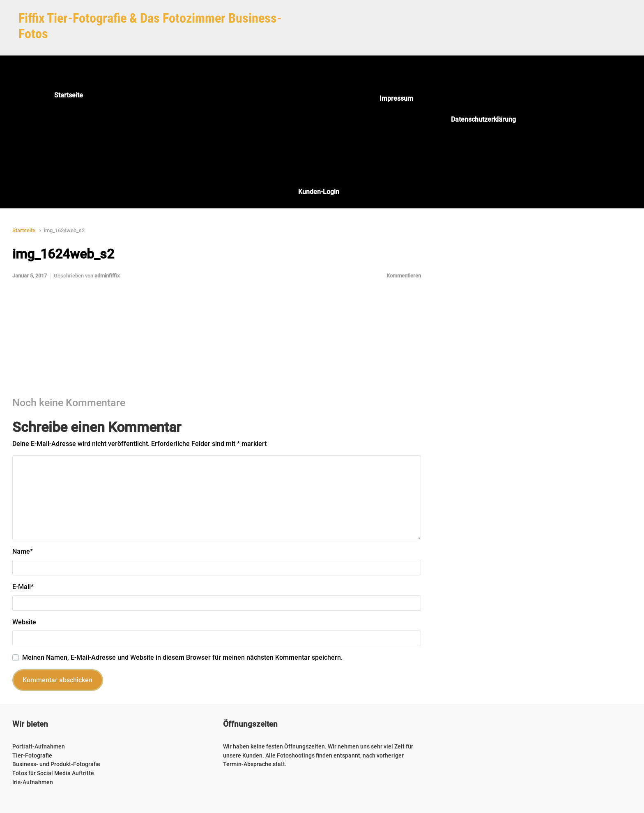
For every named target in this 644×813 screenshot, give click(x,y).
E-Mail (23, 587)
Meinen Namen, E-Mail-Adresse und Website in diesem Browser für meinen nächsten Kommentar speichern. (182, 657)
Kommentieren (404, 276)
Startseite (24, 230)
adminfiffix (107, 276)
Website (24, 622)
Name (23, 551)
